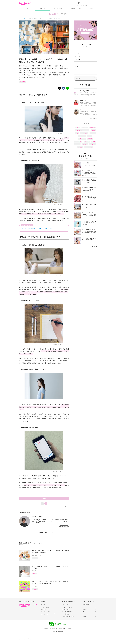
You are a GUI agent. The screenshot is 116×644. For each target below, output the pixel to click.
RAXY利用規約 (65, 614)
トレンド (93, 133)
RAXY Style (42, 9)
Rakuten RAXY (26, 4)
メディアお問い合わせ (67, 607)
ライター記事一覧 (64, 526)
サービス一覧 (22, 639)
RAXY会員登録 (86, 605)
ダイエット (93, 144)
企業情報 (46, 629)
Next (66, 506)
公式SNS (73, 9)
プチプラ (90, 139)
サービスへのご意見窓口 (67, 612)
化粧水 (94, 142)
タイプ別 (80, 147)
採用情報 (70, 629)
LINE (84, 612)
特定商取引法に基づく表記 (68, 616)
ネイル (76, 66)
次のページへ (44, 498)
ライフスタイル (23, 82)
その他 (76, 73)
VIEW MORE (94, 118)
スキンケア (77, 50)
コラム (24, 80)
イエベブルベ (78, 142)
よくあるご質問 (89, 9)
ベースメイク (78, 53)
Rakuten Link (85, 614)
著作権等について (63, 629)
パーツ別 (87, 142)
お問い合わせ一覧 (31, 639)
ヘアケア (77, 63)
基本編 (93, 130)
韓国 (77, 133)
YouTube (85, 616)
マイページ (44, 609)
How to (78, 127)
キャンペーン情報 (58, 9)
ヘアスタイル (82, 139)
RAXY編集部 (35, 558)
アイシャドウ (84, 133)
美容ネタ (35, 574)
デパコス (77, 144)
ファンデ (85, 144)
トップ (27, 9)
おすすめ (85, 127)
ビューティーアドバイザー (47, 614)
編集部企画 (92, 127)
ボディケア (77, 60)
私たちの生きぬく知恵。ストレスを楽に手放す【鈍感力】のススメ (41, 228)
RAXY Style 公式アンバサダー (82, 130)
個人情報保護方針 (53, 629)
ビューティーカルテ (46, 612)
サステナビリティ (41, 639)
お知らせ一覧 (65, 605)
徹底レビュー (82, 136)
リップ (90, 136)
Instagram (85, 609)
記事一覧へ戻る (44, 532)
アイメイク (77, 56)
